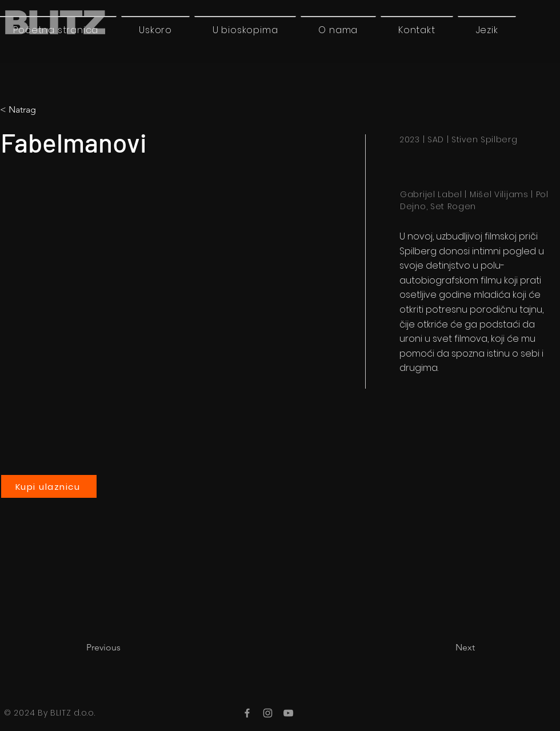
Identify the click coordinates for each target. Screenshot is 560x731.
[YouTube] (288, 713)
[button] (487, 30)
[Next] (446, 648)
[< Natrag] (47, 110)
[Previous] (124, 648)
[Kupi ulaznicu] (49, 486)
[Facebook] (247, 713)
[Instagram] (268, 713)
